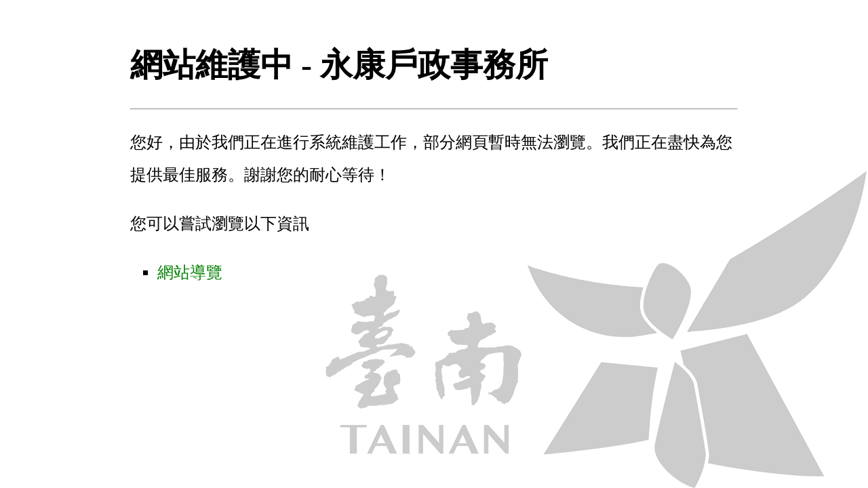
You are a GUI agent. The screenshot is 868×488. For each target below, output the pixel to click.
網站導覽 (190, 272)
